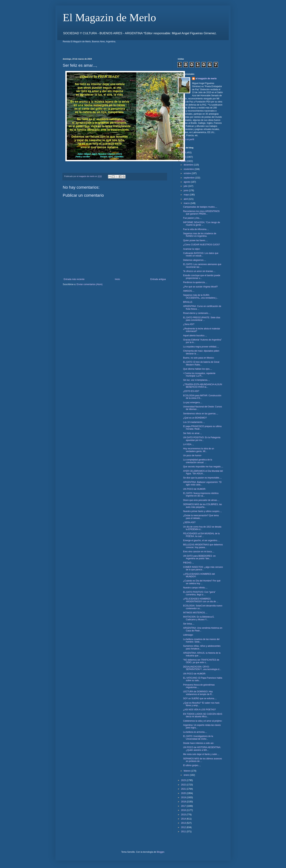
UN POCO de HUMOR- (195, 489)
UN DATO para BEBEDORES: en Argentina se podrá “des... (199, 557)
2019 (184, 797)
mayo (187, 195)
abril (186, 199)
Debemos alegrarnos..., (195, 260)
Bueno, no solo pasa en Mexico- (199, 358)
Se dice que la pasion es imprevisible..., (202, 478)
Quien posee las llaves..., (195, 240)
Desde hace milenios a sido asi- (199, 743)
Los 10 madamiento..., (194, 422)
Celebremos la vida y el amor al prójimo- (203, 721)
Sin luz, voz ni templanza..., (196, 380)
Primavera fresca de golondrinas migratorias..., (199, 686)
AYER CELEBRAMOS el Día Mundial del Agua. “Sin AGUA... (203, 472)
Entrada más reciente (74, 279)
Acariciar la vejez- (192, 249)
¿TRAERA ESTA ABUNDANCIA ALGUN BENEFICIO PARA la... (203, 386)
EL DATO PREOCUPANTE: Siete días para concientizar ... (202, 319)
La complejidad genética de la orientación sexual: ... (198, 461)
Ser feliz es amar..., (193, 433)
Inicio (117, 279)
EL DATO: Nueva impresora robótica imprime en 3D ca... (201, 495)
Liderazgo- (188, 635)
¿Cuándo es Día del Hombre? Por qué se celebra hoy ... (202, 582)
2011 (184, 832)
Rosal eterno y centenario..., (197, 313)
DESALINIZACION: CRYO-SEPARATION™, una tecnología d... (202, 668)
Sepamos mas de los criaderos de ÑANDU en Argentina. (200, 235)
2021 (184, 789)
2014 (184, 819)
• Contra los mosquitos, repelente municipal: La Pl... (199, 375)
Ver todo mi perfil (186, 139)
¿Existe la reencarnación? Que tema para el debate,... (201, 517)
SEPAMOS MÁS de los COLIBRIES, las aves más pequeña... (203, 506)
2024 (184, 161)
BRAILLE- (188, 302)
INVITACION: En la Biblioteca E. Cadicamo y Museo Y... (199, 618)
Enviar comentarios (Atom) (90, 284)
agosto (187, 182)
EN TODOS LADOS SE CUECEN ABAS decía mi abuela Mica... (203, 715)
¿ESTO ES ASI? (191, 391)
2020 (184, 793)
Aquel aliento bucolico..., (195, 336)
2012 (184, 827)
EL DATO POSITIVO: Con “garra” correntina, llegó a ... (199, 593)
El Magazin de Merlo (109, 17)
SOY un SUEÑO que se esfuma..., (200, 698)
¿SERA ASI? (189, 522)
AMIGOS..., (189, 291)
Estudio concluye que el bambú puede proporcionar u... (202, 277)
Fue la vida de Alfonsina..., (196, 229)
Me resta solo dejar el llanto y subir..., (201, 754)
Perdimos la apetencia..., (195, 282)
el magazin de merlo (206, 79)
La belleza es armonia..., (195, 732)
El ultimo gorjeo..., (192, 765)
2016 (184, 810)
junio (186, 190)
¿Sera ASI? (189, 324)
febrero (187, 771)
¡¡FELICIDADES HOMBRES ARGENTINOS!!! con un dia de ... (201, 600)
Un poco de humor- (193, 456)
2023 (184, 780)
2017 (184, 806)
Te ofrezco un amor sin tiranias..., (199, 271)
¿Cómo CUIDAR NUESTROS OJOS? (201, 245)
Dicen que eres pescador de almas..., (201, 500)
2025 (184, 157)
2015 (184, 815)
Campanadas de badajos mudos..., (200, 207)
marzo (187, 203)
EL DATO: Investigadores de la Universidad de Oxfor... (198, 737)
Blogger (160, 852)
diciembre (189, 165)
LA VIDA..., (189, 444)
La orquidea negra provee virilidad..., (201, 347)
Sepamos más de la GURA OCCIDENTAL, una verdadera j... (201, 296)
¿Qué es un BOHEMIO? (195, 418)
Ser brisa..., (189, 624)
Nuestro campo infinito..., (195, 588)
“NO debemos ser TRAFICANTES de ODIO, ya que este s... (201, 661)
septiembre (189, 178)
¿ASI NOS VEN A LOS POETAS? (199, 710)
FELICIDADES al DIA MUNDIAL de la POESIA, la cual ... (201, 535)
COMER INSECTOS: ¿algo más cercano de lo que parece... (203, 568)
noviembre (189, 169)
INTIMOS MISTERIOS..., (195, 613)
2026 (184, 153)
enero (187, 775)
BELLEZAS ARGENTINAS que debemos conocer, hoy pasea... (203, 546)
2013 (184, 823)
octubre (188, 173)
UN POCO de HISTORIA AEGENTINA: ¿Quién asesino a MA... (202, 749)
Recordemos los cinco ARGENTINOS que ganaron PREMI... (201, 213)
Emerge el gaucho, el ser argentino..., (201, 540)
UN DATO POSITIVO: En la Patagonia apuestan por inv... (202, 439)
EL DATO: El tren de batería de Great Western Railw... (201, 363)
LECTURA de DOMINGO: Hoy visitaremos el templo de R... (198, 693)
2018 (184, 802)
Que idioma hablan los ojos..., (198, 369)
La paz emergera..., (193, 402)
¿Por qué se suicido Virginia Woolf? (200, 287)
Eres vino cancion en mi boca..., (199, 552)
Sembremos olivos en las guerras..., (201, 414)
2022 (184, 785)
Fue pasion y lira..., (192, 218)
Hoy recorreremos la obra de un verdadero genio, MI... (199, 450)
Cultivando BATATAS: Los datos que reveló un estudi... (201, 254)
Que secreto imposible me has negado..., (203, 467)
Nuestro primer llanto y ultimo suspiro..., (202, 511)
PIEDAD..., (188, 563)
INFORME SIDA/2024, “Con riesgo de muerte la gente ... (202, 224)
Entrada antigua (158, 279)
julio (186, 186)
